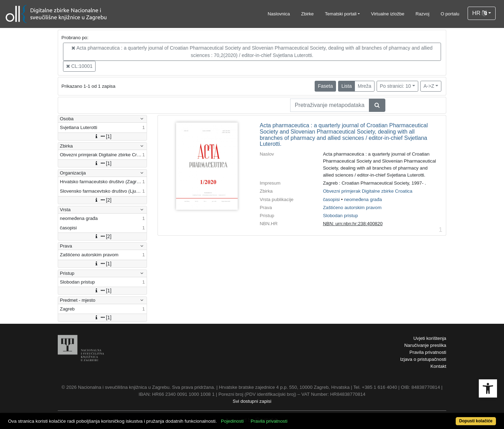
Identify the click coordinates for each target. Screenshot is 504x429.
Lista (346, 86)
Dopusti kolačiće (476, 421)
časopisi (331, 199)
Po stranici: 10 (395, 86)
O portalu (450, 14)
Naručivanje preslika (425, 345)
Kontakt (438, 366)
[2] (103, 200)
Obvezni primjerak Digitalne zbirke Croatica (368, 191)
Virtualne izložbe (388, 14)
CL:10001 (79, 66)
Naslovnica (279, 14)
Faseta (325, 86)
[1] (103, 136)
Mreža (365, 86)
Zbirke (307, 14)
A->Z (429, 86)
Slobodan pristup (341, 216)
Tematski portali (341, 14)
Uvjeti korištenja (430, 338)
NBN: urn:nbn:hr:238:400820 (353, 224)
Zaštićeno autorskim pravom (352, 208)
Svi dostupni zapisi (252, 401)
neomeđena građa (363, 199)
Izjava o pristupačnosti (423, 359)
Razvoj (422, 14)
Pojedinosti (232, 421)
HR (479, 13)
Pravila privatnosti (428, 352)
